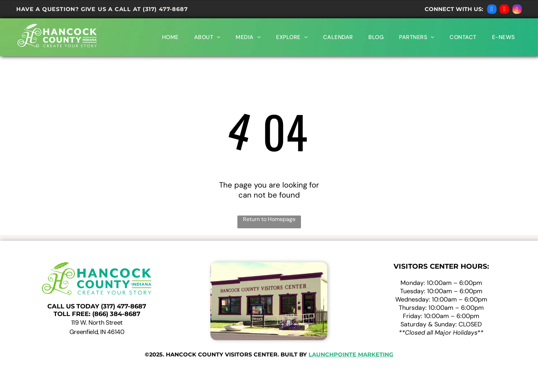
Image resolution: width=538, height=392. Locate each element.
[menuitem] (169, 37)
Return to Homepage (269, 219)
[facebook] (492, 10)
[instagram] (517, 10)
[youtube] (504, 10)
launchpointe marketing (351, 355)
